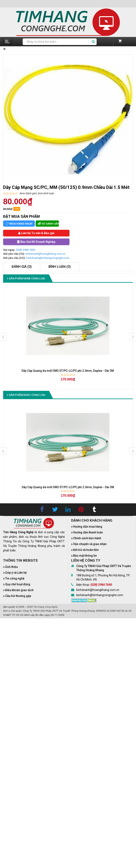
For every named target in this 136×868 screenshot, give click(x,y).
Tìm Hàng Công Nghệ (45, 607)
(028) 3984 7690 (25, 250)
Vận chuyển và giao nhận (90, 544)
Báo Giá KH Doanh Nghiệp (36, 242)
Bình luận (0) (60, 267)
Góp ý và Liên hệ (16, 573)
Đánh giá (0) (22, 267)
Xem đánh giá (27, 193)
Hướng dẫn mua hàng (88, 527)
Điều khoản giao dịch (19, 590)
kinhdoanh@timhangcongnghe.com (48, 258)
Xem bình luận (46, 193)
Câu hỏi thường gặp (18, 596)
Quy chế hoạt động (18, 584)
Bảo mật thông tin (85, 556)
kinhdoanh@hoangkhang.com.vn (46, 254)
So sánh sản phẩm (48, 224)
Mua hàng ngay (19, 224)
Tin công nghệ (15, 578)
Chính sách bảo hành (87, 538)
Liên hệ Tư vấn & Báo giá (36, 233)
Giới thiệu (12, 567)
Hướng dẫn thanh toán (88, 532)
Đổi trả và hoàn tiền (86, 550)
